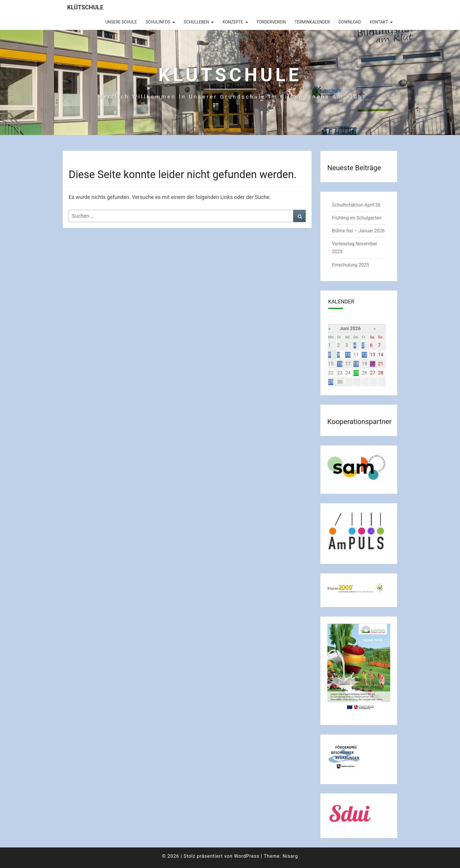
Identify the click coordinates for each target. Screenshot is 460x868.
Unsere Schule (121, 22)
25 (356, 373)
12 (364, 355)
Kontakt (379, 22)
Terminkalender (312, 22)
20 (373, 364)
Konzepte (233, 22)
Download (350, 22)
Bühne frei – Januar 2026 (358, 231)
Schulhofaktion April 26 (356, 205)
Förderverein (271, 22)
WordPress (247, 856)
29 (331, 382)
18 (356, 364)
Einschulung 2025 (351, 265)
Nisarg (290, 856)
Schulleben (196, 22)
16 (340, 364)
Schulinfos (158, 22)
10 (348, 355)
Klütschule (85, 7)
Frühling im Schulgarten (357, 218)
